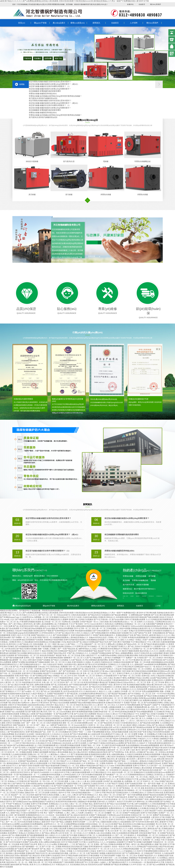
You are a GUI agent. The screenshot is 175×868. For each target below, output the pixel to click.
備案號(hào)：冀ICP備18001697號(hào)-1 (139, 589)
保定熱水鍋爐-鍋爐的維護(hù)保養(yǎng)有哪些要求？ (50, 89)
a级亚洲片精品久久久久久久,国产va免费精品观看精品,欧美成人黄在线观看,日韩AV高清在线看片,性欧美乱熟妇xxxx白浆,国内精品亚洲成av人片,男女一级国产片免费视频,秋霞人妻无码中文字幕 (74, 1)
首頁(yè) (22, 23)
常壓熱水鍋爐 (128, 576)
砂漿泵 (127, 596)
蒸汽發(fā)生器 (69, 161)
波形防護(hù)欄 (144, 596)
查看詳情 (92, 256)
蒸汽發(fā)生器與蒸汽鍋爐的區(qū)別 (43, 98)
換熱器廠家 (132, 596)
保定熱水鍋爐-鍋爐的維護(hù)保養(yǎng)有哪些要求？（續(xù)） (54, 84)
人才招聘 (134, 23)
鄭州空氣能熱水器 (151, 596)
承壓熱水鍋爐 (106, 194)
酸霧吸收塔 (138, 596)
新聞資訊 (96, 23)
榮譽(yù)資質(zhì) (78, 23)
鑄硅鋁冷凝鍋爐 (32, 161)
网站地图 (153, 613)
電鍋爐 (106, 161)
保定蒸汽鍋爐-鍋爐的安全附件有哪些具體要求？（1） (50, 86)
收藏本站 (130, 4)
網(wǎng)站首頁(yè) (23, 606)
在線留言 (142, 4)
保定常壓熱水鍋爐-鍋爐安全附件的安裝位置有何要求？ (50, 82)
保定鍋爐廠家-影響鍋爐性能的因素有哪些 (45, 91)
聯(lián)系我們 (156, 4)
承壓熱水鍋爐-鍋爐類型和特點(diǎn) (43, 94)
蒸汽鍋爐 (69, 194)
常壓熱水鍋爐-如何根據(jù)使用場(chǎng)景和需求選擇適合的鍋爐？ (55, 96)
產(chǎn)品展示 (59, 23)
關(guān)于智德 (40, 23)
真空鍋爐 (32, 194)
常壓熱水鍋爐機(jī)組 (142, 161)
